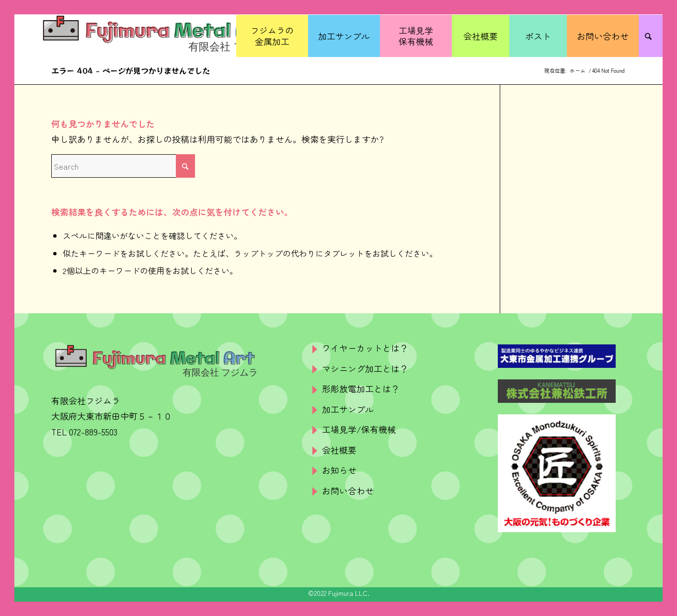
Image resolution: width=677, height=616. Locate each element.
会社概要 (339, 450)
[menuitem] (272, 36)
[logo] (158, 36)
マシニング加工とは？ (365, 368)
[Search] (651, 36)
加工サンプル (348, 409)
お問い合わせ (348, 491)
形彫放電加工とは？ (361, 388)
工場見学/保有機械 (359, 429)
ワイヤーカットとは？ (365, 348)
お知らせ (339, 470)
